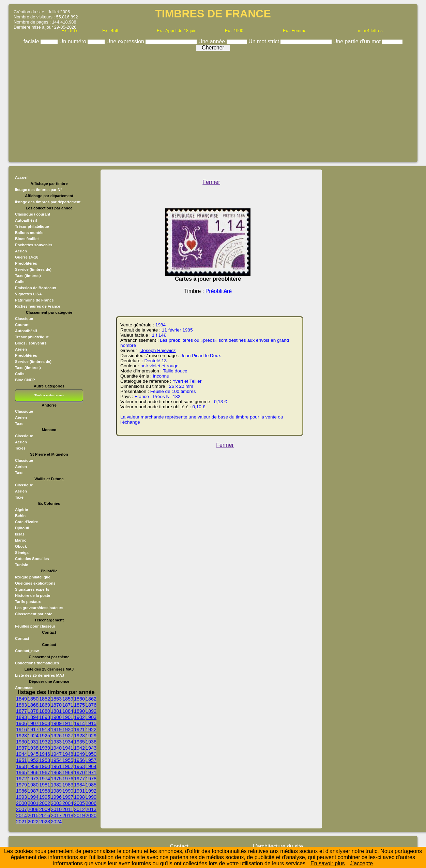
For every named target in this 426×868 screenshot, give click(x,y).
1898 (45, 717)
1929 (91, 736)
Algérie (21, 510)
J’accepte (362, 863)
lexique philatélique (33, 577)
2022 (33, 822)
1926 (56, 736)
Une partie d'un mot (358, 41)
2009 (45, 809)
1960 (45, 766)
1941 (68, 748)
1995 (45, 797)
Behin (20, 516)
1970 (79, 773)
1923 (21, 736)
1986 (21, 791)
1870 (56, 705)
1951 (21, 760)
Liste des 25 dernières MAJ (40, 675)
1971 (91, 773)
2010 (56, 809)
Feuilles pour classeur (35, 626)
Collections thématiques (37, 663)
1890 (79, 711)
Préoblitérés (26, 263)
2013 (91, 809)
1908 (45, 723)
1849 (21, 699)
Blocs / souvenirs (31, 343)
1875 (79, 705)
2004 (68, 803)
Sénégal (22, 553)
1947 (56, 754)
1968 (56, 773)
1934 (68, 742)
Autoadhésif (26, 220)
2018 (68, 815)
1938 (33, 748)
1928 (79, 736)
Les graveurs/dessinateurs (39, 608)
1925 (45, 736)
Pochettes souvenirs (34, 245)
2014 (21, 815)
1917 (33, 730)
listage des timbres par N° (39, 190)
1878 (33, 711)
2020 (91, 815)
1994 (33, 797)
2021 (21, 822)
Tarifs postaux (28, 602)
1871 (68, 705)
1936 (91, 742)
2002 (45, 803)
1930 (21, 742)
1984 (79, 785)
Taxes (20, 448)
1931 (33, 742)
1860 (79, 699)
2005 (79, 803)
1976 (68, 779)
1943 (91, 748)
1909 (56, 723)
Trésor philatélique (32, 226)
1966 (33, 773)
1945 (33, 754)
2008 (33, 809)
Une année (212, 41)
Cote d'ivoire (26, 522)
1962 (68, 766)
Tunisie (21, 565)
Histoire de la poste (33, 595)
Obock (21, 546)
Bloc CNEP (25, 380)
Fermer (211, 182)
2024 (56, 822)
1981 (45, 785)
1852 (45, 699)
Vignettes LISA (28, 294)
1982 (56, 785)
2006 (91, 803)
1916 (21, 730)
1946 (45, 754)
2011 (68, 809)
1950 (91, 754)
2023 (45, 822)
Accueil (22, 177)
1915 (91, 723)
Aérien (21, 251)
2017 (56, 815)
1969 (68, 773)
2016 (45, 815)
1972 (21, 779)
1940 (56, 748)
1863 (21, 705)
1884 (68, 711)
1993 (21, 797)
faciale (32, 41)
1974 (45, 779)
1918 (45, 730)
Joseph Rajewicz (158, 350)
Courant (22, 325)
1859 (68, 699)
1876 (91, 705)
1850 (33, 699)
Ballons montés (29, 233)
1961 (56, 766)
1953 (45, 760)
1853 (56, 699)
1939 (45, 748)
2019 (79, 815)
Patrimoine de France (34, 300)
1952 (33, 760)
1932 (45, 742)
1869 (45, 705)
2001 (33, 803)
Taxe (19, 424)
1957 (91, 760)
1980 (33, 785)
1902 (79, 717)
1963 (79, 766)
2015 (33, 815)
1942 (79, 748)
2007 (21, 809)
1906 (21, 723)
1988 (45, 791)
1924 (33, 736)
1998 (79, 797)
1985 (91, 785)
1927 (68, 736)
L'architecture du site (278, 846)
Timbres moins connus (49, 395)
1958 (21, 766)
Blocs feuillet (27, 239)
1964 (91, 766)
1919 (56, 730)
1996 (56, 797)
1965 (21, 773)
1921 (79, 730)
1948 (68, 754)
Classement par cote (34, 614)
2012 (79, 809)
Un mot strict (264, 41)
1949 (79, 754)
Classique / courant (33, 214)
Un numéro (74, 41)
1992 (91, 791)
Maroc (21, 540)
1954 (56, 760)
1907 (33, 723)
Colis (20, 282)
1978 (91, 779)
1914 (79, 723)
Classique (24, 319)
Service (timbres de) (33, 269)
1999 (91, 797)
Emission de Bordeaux (36, 288)
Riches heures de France (37, 306)
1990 (68, 791)
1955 (68, 760)
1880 (45, 711)
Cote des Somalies (32, 559)
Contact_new (27, 651)
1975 (56, 779)
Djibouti (22, 528)
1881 (56, 711)
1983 (68, 785)
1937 (21, 748)
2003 (56, 803)
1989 (56, 791)
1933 (56, 742)
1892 (91, 711)
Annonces (24, 688)
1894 (33, 717)
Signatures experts (32, 589)
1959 (33, 766)
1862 (91, 699)
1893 (21, 717)
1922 (91, 730)
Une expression (126, 41)
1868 (33, 705)
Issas (20, 534)
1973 (33, 779)
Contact (22, 638)
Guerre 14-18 (27, 257)
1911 (68, 723)
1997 (68, 797)
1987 (33, 791)
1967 (45, 773)
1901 (68, 717)
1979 (21, 785)
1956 (79, 760)
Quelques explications (35, 583)
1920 (68, 730)
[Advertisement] (213, 105)
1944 (21, 754)
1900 (56, 717)
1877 (21, 711)
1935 (79, 742)
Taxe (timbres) (28, 276)
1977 (79, 779)
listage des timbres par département (48, 202)
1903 (91, 717)
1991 (79, 791)
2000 (21, 803)
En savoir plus (328, 863)
